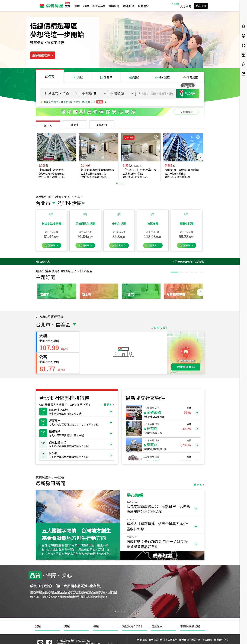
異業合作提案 (221, 640)
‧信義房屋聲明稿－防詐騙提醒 (198, 262)
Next (201, 157)
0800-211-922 (83, 641)
